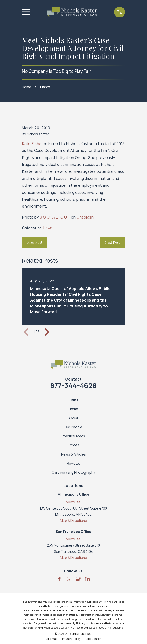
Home (73, 409)
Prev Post (35, 242)
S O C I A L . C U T (55, 217)
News (48, 228)
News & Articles (73, 454)
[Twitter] (69, 579)
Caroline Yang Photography (73, 472)
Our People (73, 427)
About (73, 418)
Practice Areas (73, 436)
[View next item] (47, 332)
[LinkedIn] (88, 579)
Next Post (112, 242)
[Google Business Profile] (78, 579)
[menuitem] (52, 639)
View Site (73, 502)
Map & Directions (73, 521)
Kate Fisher (32, 143)
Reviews (73, 463)
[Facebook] (59, 579)
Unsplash (85, 217)
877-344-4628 (73, 385)
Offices (73, 445)
